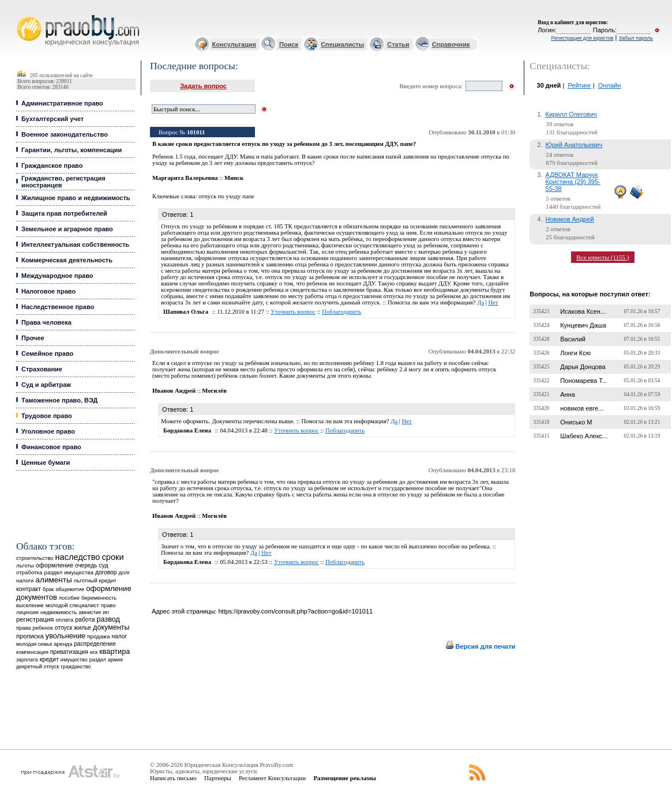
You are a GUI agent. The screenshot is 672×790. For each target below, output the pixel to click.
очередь (86, 565)
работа (85, 619)
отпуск (63, 628)
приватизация (69, 652)
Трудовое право (47, 416)
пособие (69, 598)
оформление (55, 565)
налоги (25, 580)
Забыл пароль (636, 38)
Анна (568, 394)
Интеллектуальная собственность (75, 244)
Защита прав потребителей (64, 213)
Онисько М (576, 422)
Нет (493, 302)
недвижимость (59, 612)
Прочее (33, 338)
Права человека (46, 322)
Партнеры (218, 778)
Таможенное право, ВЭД (59, 400)
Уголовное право (48, 431)
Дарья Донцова (583, 367)
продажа (98, 636)
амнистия (90, 612)
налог (119, 636)
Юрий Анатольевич (574, 145)
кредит (49, 659)
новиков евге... (582, 408)
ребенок (43, 628)
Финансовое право (51, 447)
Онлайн (609, 85)
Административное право (62, 103)
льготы (25, 565)
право (108, 605)
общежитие (70, 589)
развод (108, 619)
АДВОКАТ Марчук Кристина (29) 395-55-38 (573, 182)
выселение (30, 605)
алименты (53, 580)
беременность (99, 598)
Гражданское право (52, 165)
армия (115, 660)
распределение (95, 644)
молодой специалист (72, 605)
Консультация (234, 44)
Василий (573, 339)
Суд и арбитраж (46, 385)
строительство (35, 558)
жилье (82, 628)
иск (94, 652)
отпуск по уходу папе (226, 196)
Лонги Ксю (575, 353)
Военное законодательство (65, 134)
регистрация (35, 619)
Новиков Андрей (570, 219)
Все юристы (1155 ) (602, 257)
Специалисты (342, 44)
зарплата (27, 660)
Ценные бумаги (46, 462)
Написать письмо (173, 778)
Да (480, 302)
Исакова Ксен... (583, 311)
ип (106, 612)
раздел (98, 660)
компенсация (32, 652)
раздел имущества (68, 572)
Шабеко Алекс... (584, 436)
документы (111, 627)
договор (106, 572)
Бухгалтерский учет (52, 119)
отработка (29, 572)
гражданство (76, 667)
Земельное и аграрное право (67, 229)
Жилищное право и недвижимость (76, 198)
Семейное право (47, 353)
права (23, 628)
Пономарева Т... (584, 381)
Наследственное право (58, 307)
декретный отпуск (38, 667)
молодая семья (34, 644)
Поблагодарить (341, 312)
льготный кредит (95, 580)
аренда (63, 644)
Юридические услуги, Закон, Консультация (22, 15)
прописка (30, 636)
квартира (114, 651)
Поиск (289, 44)
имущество (74, 660)
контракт (29, 589)
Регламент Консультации (272, 778)
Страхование (42, 369)
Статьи (398, 44)
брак (48, 589)
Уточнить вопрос (293, 312)
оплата (65, 620)
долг (125, 572)
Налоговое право (48, 291)
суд (103, 565)
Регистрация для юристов (582, 38)
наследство (78, 557)
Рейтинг (579, 85)
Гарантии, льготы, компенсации (72, 150)
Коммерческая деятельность (67, 260)
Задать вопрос (203, 86)
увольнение (65, 636)
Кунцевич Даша (583, 325)
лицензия (27, 612)
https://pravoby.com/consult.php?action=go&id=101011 (295, 611)
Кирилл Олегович (571, 114)
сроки (112, 557)
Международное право (57, 276)
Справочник (451, 44)
